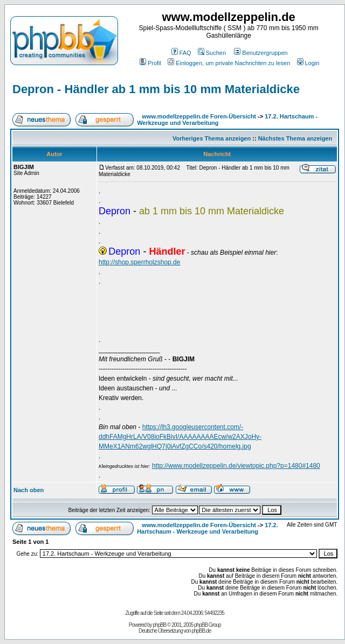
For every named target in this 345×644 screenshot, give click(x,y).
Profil (150, 63)
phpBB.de (201, 631)
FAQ (181, 53)
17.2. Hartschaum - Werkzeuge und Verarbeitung (208, 528)
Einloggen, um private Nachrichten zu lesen (229, 63)
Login (308, 63)
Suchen (212, 53)
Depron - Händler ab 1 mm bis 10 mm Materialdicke (156, 89)
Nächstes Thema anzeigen (295, 138)
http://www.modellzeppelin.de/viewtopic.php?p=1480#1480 (236, 466)
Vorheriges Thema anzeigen (212, 138)
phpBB (159, 625)
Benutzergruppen (261, 53)
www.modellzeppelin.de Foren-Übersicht (199, 116)
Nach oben (29, 490)
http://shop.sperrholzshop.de (139, 262)
